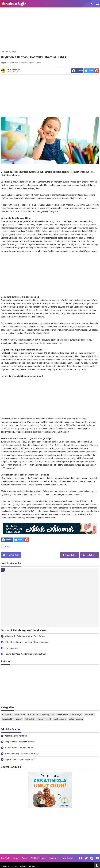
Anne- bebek (20, 714)
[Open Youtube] (98, 858)
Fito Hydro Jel (11, 648)
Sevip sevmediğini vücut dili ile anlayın (22, 754)
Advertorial (7, 714)
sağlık (7, 547)
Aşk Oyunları (33, 714)
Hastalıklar (89, 714)
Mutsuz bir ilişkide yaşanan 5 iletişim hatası (25, 630)
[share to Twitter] (89, 71)
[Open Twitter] (86, 858)
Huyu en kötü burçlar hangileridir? (20, 759)
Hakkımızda (54, 858)
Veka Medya (13, 70)
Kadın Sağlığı (7, 719)
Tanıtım (25, 858)
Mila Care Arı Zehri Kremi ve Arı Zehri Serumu (25, 636)
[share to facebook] (77, 71)
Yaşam (40, 719)
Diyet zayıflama (48, 714)
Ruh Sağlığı (30, 719)
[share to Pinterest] (97, 71)
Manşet (19, 719)
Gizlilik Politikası (38, 858)
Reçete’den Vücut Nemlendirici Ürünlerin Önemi (26, 654)
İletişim (16, 858)
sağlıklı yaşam (60, 719)
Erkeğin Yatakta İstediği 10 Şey (19, 748)
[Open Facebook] (80, 858)
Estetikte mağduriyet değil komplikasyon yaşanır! (27, 642)
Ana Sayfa (5, 858)
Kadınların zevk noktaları (16, 736)
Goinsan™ (32, 866)
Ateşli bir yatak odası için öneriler (20, 742)
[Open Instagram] (92, 858)
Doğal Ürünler (63, 714)
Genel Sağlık (77, 714)
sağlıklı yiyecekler (76, 719)
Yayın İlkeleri (67, 858)
